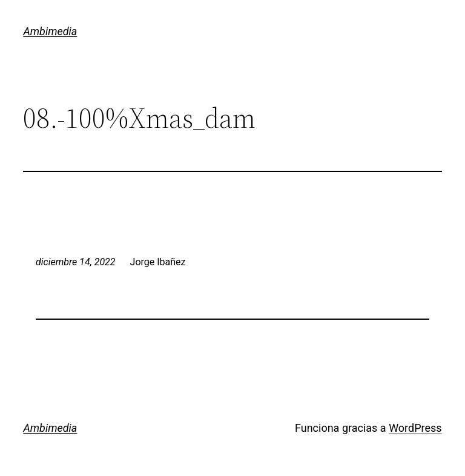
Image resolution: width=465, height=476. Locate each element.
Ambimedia (50, 31)
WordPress (415, 428)
